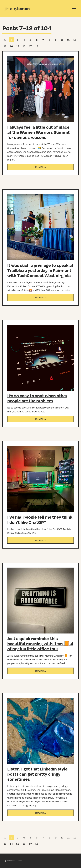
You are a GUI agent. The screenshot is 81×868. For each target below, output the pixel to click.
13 (4, 47)
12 (74, 40)
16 (23, 47)
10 (62, 40)
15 (17, 47)
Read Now (41, 167)
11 (68, 40)
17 (30, 47)
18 (36, 47)
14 (11, 47)
